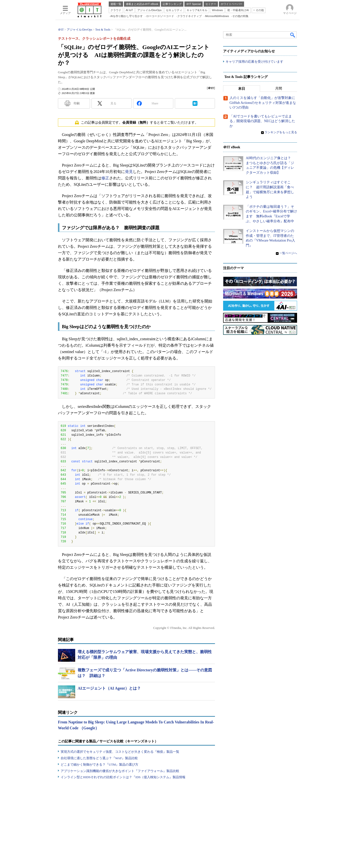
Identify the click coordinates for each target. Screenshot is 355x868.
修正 (105, 178)
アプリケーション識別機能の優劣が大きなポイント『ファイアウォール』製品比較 (120, 771)
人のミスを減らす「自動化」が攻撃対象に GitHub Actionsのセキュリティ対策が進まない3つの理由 (264, 103)
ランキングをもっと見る (281, 132)
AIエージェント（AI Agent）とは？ (109, 688)
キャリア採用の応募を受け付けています (254, 62)
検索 (293, 35)
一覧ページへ (288, 253)
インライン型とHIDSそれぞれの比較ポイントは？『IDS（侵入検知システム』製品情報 (123, 777)
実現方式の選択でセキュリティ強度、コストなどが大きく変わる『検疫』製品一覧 (120, 752)
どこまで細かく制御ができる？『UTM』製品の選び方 (99, 764)
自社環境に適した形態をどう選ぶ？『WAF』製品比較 (99, 758)
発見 (129, 172)
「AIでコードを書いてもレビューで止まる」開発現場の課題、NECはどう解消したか (262, 121)
